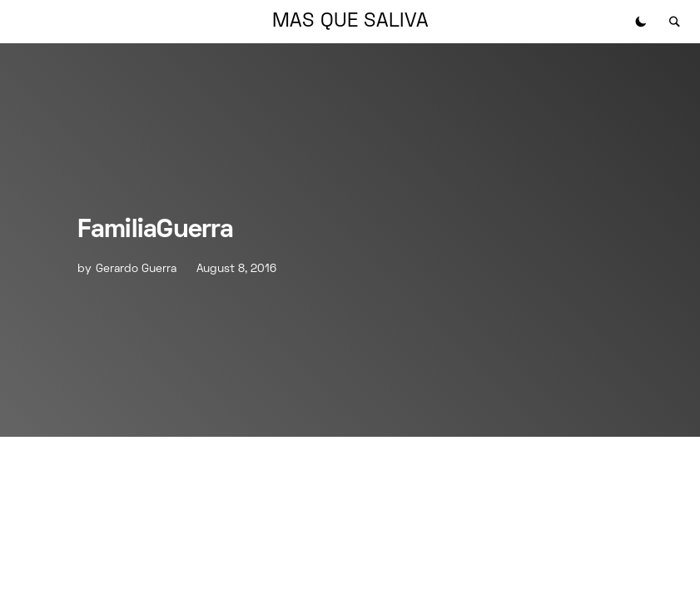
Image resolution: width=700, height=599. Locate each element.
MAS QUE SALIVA (350, 22)
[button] (641, 22)
